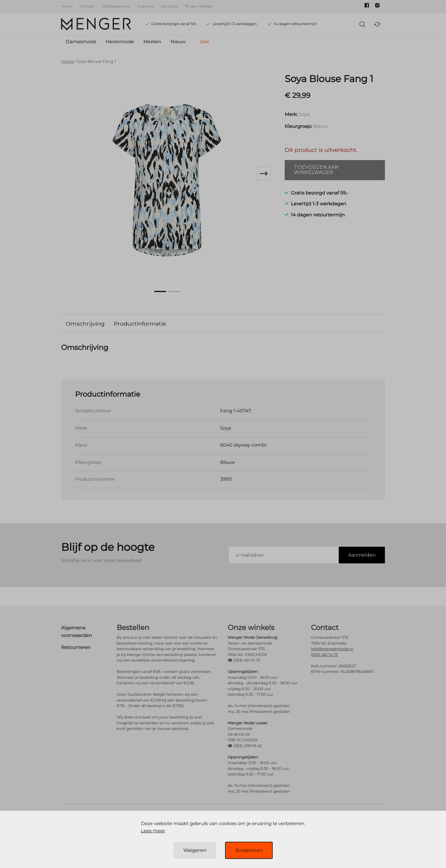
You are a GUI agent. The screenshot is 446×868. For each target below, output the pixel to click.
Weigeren (195, 850)
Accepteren (249, 850)
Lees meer (153, 831)
